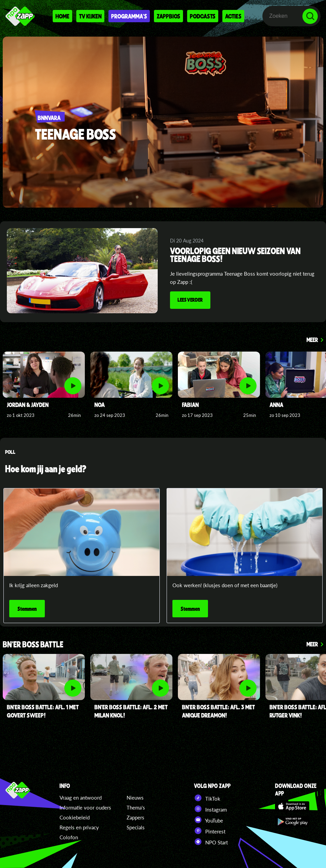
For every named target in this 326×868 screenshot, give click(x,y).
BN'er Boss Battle (33, 645)
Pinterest (210, 831)
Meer (312, 340)
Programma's (129, 16)
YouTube (208, 820)
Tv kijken (90, 16)
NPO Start (211, 842)
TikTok (207, 798)
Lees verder (190, 300)
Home (62, 16)
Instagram (210, 809)
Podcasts (203, 16)
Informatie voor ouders (85, 807)
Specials (136, 827)
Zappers (135, 817)
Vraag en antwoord (81, 798)
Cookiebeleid (75, 817)
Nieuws (135, 798)
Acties (233, 16)
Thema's (136, 807)
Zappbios (168, 16)
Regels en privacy (79, 827)
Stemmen (27, 609)
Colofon (69, 837)
